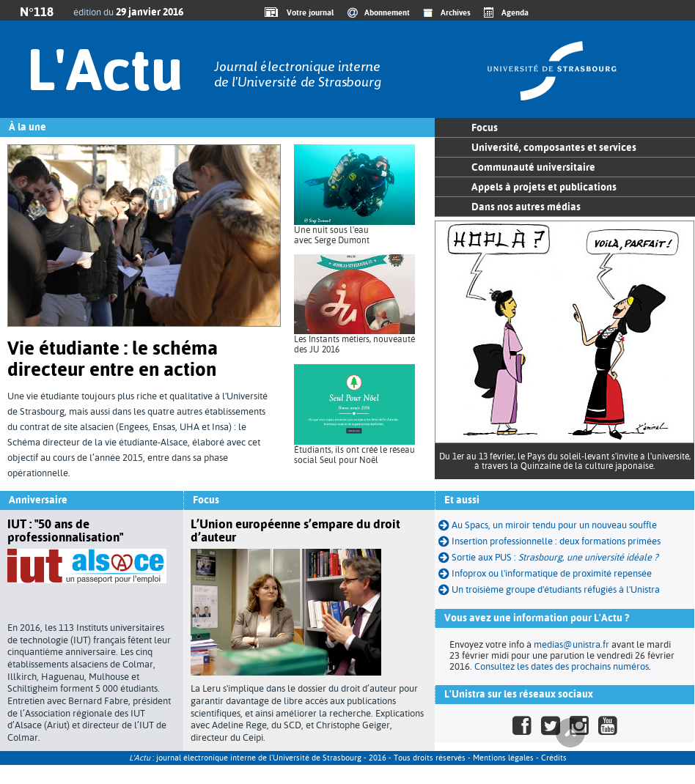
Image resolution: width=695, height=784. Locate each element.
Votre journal (308, 12)
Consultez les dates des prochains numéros (562, 666)
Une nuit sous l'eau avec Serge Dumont (332, 235)
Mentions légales (503, 758)
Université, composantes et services (554, 147)
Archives (456, 12)
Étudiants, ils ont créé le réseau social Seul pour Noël (354, 455)
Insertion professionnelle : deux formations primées (549, 541)
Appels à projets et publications (544, 187)
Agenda (515, 12)
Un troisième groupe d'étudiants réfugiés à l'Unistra (556, 589)
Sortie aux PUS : (555, 557)
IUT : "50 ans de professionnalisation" (65, 530)
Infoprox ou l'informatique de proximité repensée (545, 573)
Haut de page (570, 733)
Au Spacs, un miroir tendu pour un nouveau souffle (548, 525)
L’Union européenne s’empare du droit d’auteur (295, 530)
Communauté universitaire (533, 167)
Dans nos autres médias (526, 207)
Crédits (554, 758)
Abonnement (387, 12)
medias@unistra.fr (571, 644)
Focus (485, 127)
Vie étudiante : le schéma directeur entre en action (113, 359)
